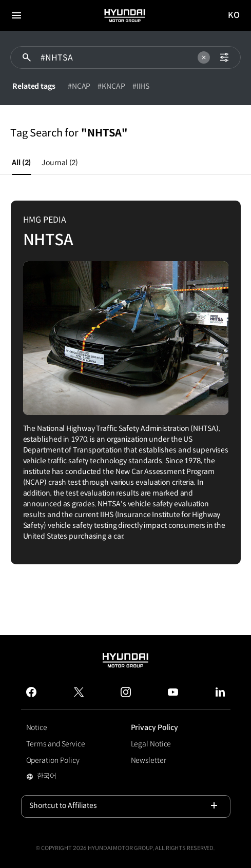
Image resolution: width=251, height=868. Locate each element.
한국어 (63, 777)
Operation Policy (53, 760)
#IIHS (141, 86)
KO (234, 16)
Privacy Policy (155, 727)
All (21, 163)
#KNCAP (111, 86)
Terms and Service (56, 744)
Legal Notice (151, 744)
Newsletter (149, 760)
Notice (37, 727)
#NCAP (79, 86)
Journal (60, 163)
